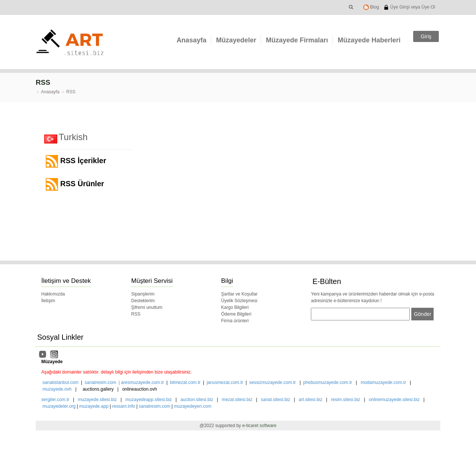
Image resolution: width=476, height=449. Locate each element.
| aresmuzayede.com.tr (140, 382)
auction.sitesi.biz (197, 400)
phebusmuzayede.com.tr (327, 382)
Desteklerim (143, 301)
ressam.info (123, 406)
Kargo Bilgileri (235, 307)
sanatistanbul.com (60, 382)
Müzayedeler (236, 40)
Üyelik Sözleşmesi (239, 301)
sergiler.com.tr (55, 400)
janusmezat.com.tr (225, 382)
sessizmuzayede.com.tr (272, 382)
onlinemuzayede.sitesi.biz (394, 400)
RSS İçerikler (76, 161)
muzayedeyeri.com (193, 406)
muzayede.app (94, 406)
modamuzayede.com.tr (383, 382)
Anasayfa (192, 40)
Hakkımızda (53, 294)
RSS (136, 314)
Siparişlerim (143, 294)
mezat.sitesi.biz (237, 400)
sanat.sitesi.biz (276, 400)
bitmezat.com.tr (185, 382)
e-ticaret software (259, 426)
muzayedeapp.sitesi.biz (149, 400)
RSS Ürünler (75, 184)
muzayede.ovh (57, 389)
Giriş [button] (426, 36)
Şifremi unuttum (147, 307)
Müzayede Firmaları (297, 40)
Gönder (423, 314)
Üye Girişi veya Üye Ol (409, 7)
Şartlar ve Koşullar (239, 294)
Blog (371, 7)
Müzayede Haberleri (369, 40)
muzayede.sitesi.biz (97, 400)
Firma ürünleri (235, 321)
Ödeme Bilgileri (236, 314)
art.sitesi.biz (311, 400)
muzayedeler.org (59, 406)
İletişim (48, 301)
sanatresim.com (101, 382)
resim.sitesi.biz (346, 400)
